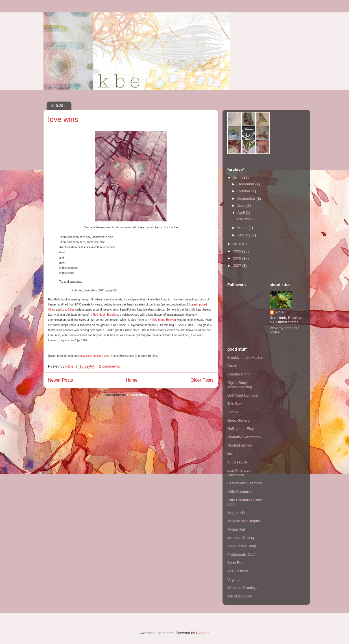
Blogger (202, 633)
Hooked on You (240, 445)
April (242, 213)
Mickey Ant (236, 529)
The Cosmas (238, 571)
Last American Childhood (239, 473)
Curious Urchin (239, 374)
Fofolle (233, 412)
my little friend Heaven (162, 320)
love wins (63, 119)
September (247, 198)
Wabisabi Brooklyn (242, 588)
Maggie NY (236, 513)
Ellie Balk (235, 404)
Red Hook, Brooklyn (105, 315)
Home (132, 380)
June (242, 205)
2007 (238, 266)
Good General (239, 420)
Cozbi (232, 366)
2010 (238, 244)
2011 (238, 178)
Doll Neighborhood (243, 395)
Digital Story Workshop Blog (240, 385)
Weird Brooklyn (240, 596)
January (245, 235)
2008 (238, 258)
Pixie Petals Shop (242, 546)
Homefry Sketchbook (244, 437)
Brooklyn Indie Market (245, 358)
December (247, 184)
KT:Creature (237, 462)
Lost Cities (68, 310)
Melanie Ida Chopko (244, 521)
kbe (230, 454)
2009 (238, 251)
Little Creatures (240, 492)
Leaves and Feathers (245, 483)
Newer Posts (60, 380)
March (243, 228)
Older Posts (202, 380)
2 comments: (110, 366)
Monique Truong (241, 538)
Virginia (233, 580)
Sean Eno (235, 563)
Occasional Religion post (94, 356)
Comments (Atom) (142, 395)
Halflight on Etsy (241, 429)
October (245, 191)
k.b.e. (280, 312)
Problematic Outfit (242, 554)
